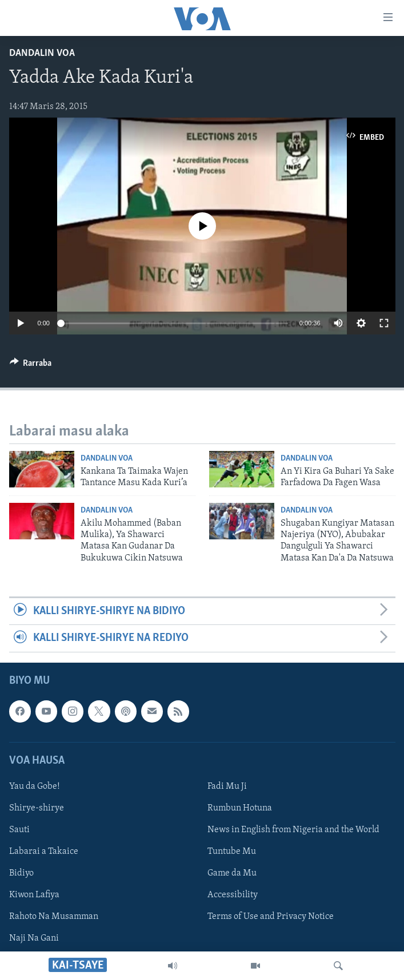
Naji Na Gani (34, 938)
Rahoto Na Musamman (54, 917)
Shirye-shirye (37, 808)
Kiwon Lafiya (34, 895)
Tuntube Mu (232, 852)
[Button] (31, 366)
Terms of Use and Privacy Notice (271, 917)
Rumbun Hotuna (240, 808)
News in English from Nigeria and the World (293, 830)
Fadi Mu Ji (227, 787)
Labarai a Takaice (44, 852)
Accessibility (233, 895)
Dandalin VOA (42, 53)
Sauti (19, 830)
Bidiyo (21, 873)
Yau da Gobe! (35, 787)
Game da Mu (232, 873)
